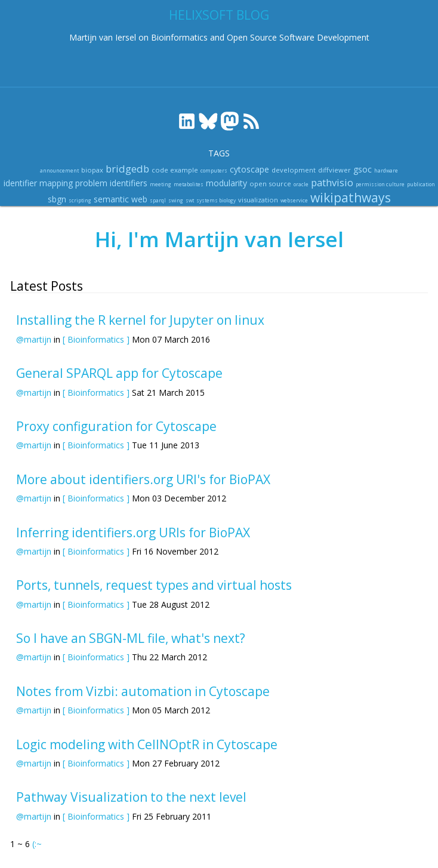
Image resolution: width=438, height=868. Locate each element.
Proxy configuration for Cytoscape (116, 426)
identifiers (129, 183)
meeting (161, 184)
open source (270, 184)
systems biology (216, 200)
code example (175, 170)
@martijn (34, 339)
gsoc (363, 169)
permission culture (380, 184)
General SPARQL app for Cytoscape (119, 373)
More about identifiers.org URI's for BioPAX (143, 479)
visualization (258, 200)
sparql (158, 200)
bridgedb (127, 169)
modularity (226, 183)
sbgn (57, 199)
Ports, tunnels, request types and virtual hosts (154, 585)
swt (190, 200)
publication (421, 184)
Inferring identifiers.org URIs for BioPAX (133, 533)
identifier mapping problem (55, 183)
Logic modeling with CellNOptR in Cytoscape (147, 744)
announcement (59, 170)
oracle (301, 184)
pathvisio (332, 182)
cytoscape (249, 169)
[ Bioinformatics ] (96, 339)
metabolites (189, 184)
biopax (92, 170)
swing (176, 200)
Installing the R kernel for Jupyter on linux (140, 320)
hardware (386, 170)
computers (214, 170)
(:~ (37, 844)
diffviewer (334, 170)
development (294, 170)
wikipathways (351, 198)
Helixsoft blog (219, 15)
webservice (294, 200)
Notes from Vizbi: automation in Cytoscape (143, 691)
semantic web (121, 199)
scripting (80, 200)
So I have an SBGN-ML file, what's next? (131, 638)
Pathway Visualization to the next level (131, 797)
